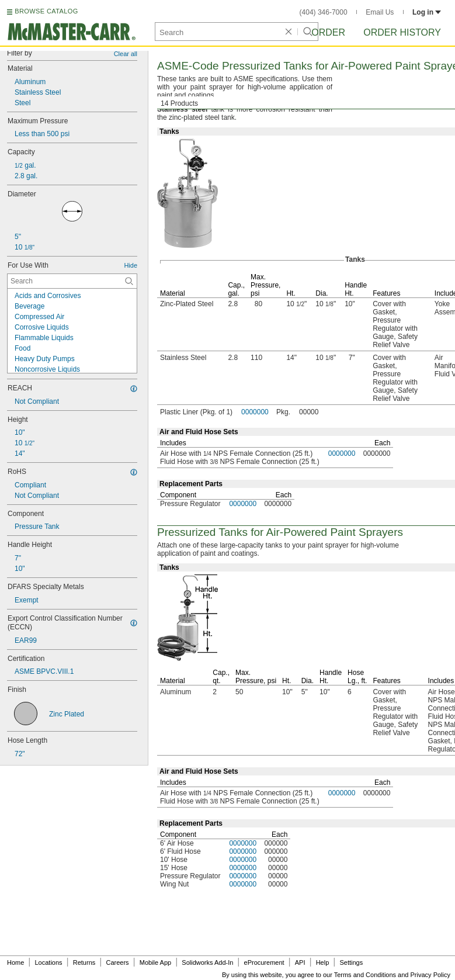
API (300, 962)
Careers (117, 962)
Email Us (380, 12)
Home (15, 962)
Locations (49, 962)
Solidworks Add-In (207, 962)
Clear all (126, 54)
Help (323, 962)
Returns (84, 962)
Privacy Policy (430, 975)
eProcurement (264, 962)
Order (328, 32)
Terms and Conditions (365, 975)
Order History (402, 32)
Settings (351, 962)
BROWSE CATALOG (46, 11)
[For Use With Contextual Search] (72, 281)
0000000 (255, 412)
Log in (427, 12)
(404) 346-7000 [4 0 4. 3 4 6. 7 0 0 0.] (324, 12)
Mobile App (155, 962)
